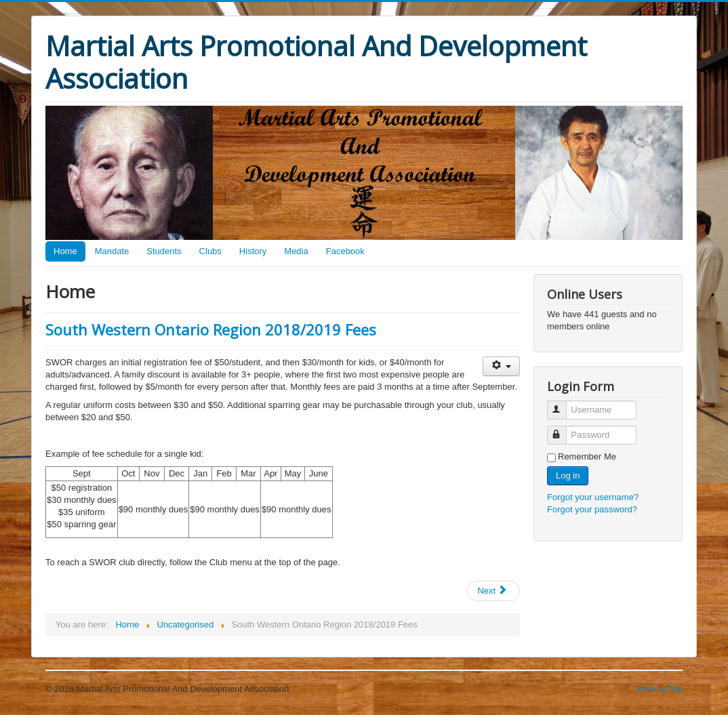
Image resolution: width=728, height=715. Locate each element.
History (253, 251)
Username (563, 404)
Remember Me (587, 456)
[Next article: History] (493, 591)
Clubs (210, 251)
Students (164, 251)
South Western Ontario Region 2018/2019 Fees (211, 329)
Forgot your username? (593, 497)
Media (296, 251)
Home (65, 251)
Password (563, 429)
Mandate (112, 251)
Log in (568, 475)
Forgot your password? (592, 509)
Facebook (345, 251)
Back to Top (660, 689)
